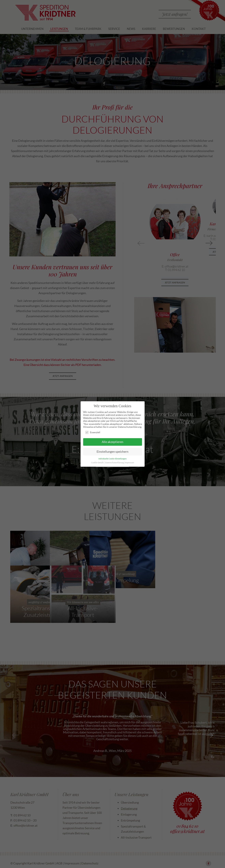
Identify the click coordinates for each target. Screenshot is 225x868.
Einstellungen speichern (112, 451)
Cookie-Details (97, 462)
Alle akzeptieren (112, 441)
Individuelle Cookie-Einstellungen (112, 458)
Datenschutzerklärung (115, 462)
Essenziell (93, 432)
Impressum (129, 462)
